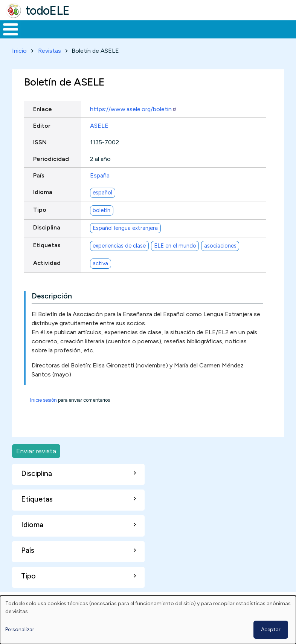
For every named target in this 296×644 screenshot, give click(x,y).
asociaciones (220, 260)
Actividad (47, 277)
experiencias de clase (119, 260)
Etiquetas (47, 259)
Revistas (50, 65)
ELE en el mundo (175, 260)
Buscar (288, 29)
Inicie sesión (43, 414)
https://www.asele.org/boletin (134, 123)
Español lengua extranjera (125, 242)
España (100, 189)
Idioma (43, 206)
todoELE (48, 11)
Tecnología (204, 36)
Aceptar (271, 629)
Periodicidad (51, 173)
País (39, 189)
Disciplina (47, 242)
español (102, 207)
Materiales (36, 36)
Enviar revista (36, 465)
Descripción (52, 310)
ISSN (40, 156)
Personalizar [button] (20, 629)
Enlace (43, 123)
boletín (101, 224)
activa (100, 277)
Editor (42, 140)
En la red (164, 36)
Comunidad (254, 36)
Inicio (7, 37)
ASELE (99, 140)
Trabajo (130, 36)
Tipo (40, 224)
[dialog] (148, 620)
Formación (85, 36)
